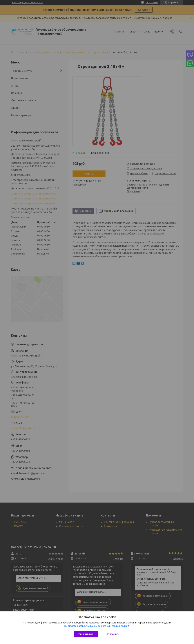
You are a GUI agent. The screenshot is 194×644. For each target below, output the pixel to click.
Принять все (86, 634)
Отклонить (113, 634)
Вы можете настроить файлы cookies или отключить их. (96, 626)
